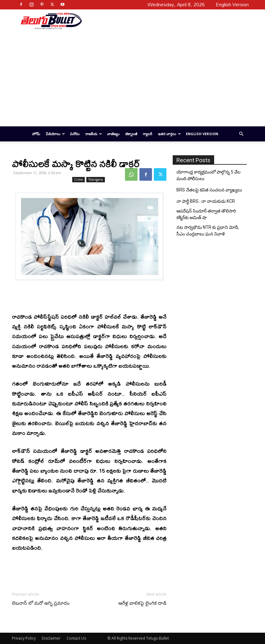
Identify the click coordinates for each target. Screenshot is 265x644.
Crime (78, 179)
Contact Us (76, 638)
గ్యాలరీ (148, 134)
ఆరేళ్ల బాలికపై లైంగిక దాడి (142, 603)
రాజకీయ (94, 134)
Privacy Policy (24, 638)
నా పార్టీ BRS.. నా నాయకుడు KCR (206, 201)
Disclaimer (51, 638)
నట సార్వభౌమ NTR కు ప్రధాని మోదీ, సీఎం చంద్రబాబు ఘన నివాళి (208, 231)
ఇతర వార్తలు (169, 134)
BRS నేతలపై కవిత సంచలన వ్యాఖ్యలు (209, 190)
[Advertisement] (163, 21)
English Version (202, 134)
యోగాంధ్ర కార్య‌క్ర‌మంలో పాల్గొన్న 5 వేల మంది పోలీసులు (208, 175)
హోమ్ (36, 134)
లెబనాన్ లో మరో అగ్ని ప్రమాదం (41, 603)
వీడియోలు (55, 134)
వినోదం (75, 134)
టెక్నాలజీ (131, 134)
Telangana (96, 179)
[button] (241, 134)
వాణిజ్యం (113, 134)
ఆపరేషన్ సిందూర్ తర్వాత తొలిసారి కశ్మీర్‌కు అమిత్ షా (206, 214)
